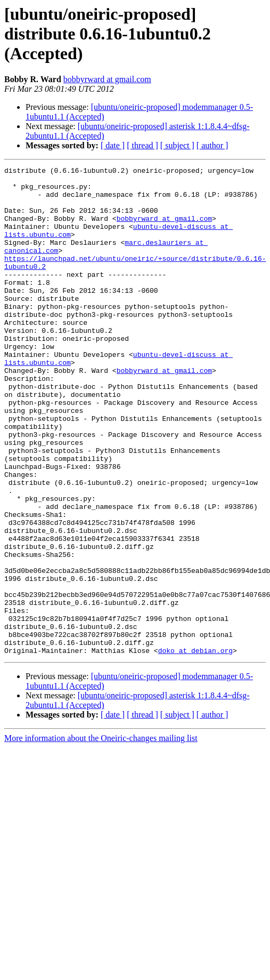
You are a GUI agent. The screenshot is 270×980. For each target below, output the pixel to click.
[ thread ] (142, 145)
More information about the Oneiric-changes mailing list (101, 836)
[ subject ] (177, 145)
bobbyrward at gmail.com (107, 79)
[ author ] (212, 145)
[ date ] (113, 145)
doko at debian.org (195, 748)
